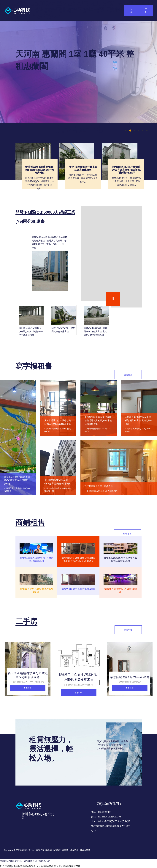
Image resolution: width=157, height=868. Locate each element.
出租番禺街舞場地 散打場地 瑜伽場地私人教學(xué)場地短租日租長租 (98, 420)
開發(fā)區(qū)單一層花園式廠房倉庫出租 (83, 168)
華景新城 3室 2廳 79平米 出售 (130, 677)
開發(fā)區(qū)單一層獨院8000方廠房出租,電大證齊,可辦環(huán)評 (126, 170)
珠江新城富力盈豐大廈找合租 (99, 486)
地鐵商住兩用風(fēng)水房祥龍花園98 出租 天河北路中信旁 (139, 420)
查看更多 (128, 375)
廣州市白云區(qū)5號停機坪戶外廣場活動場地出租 (36, 559)
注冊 (146, 11)
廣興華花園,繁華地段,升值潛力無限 (78, 589)
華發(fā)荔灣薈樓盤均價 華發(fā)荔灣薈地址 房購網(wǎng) (17, 480)
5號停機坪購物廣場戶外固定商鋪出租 (121, 590)
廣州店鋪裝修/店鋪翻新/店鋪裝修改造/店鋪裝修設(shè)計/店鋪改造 (78, 559)
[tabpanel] (78, 72)
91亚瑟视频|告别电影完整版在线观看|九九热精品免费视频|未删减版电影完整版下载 (40, 866)
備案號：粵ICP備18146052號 (76, 850)
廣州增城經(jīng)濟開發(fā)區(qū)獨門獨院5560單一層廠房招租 (39, 170)
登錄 (131, 11)
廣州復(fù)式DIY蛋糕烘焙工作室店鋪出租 (36, 590)
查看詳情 (28, 688)
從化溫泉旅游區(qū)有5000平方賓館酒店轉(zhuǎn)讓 (121, 559)
